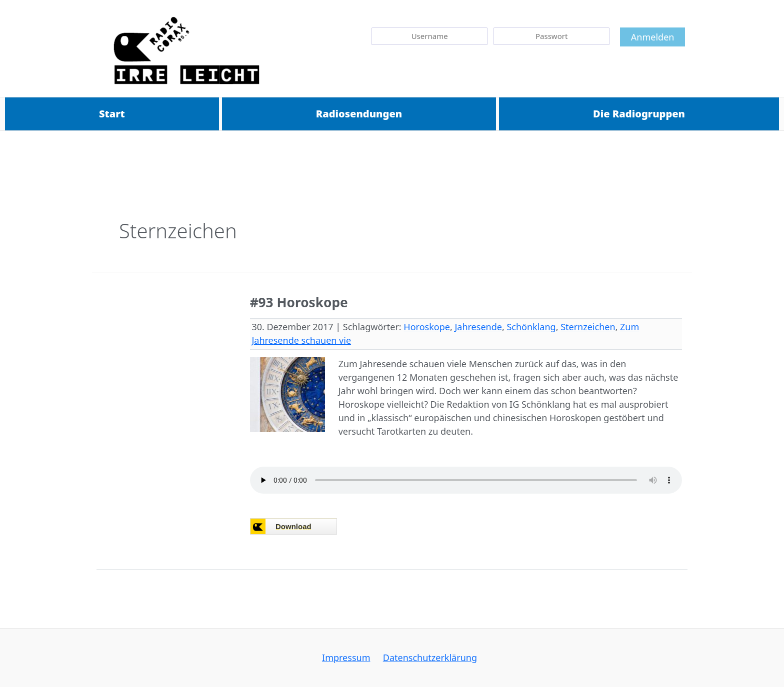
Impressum (348, 658)
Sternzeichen (588, 327)
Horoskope (427, 327)
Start (112, 114)
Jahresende (478, 327)
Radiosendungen (359, 114)
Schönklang (531, 327)
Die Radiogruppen (639, 114)
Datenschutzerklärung (428, 658)
